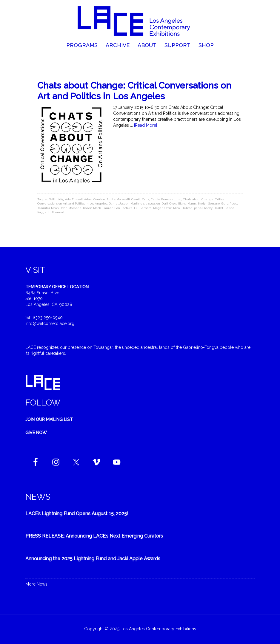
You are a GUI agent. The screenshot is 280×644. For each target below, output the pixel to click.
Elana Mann (187, 203)
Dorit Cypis (169, 203)
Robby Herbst (214, 208)
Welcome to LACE (140, 21)
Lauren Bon (111, 208)
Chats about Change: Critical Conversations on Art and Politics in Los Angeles (134, 91)
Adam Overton (95, 199)
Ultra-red (57, 212)
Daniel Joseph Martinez (126, 203)
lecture (127, 208)
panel (198, 208)
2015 (61, 199)
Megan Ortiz (162, 208)
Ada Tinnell (74, 199)
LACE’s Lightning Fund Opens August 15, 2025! (77, 514)
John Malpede (71, 208)
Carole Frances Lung (166, 199)
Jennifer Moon (48, 208)
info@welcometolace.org (50, 323)
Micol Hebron (183, 208)
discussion (153, 203)
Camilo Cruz (140, 199)
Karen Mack (92, 208)
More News (36, 584)
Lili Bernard (143, 208)
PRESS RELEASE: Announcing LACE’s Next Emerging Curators (94, 536)
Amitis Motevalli (118, 199)
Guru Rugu (229, 203)
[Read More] (146, 125)
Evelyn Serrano (209, 203)
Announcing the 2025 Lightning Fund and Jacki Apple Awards (93, 559)
